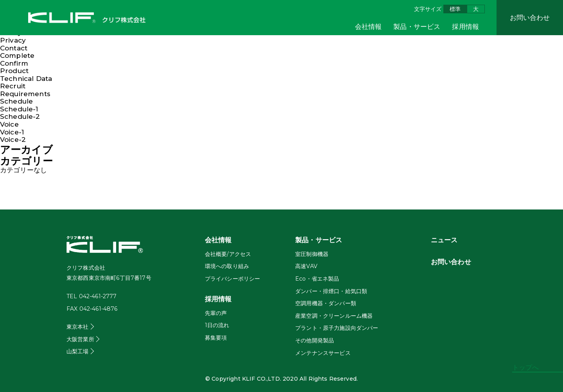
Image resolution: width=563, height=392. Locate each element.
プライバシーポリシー (233, 279)
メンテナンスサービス (323, 353)
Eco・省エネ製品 (317, 279)
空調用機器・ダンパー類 (326, 303)
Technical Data (26, 79)
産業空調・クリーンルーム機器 (334, 316)
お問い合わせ (530, 18)
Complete (17, 55)
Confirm (14, 63)
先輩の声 (216, 313)
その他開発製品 (315, 340)
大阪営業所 (80, 339)
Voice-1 (12, 132)
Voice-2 (13, 140)
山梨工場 (78, 351)
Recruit (13, 86)
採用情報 (465, 27)
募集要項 (216, 338)
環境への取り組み (227, 266)
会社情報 (368, 27)
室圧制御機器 (312, 254)
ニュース (444, 240)
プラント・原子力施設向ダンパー (337, 328)
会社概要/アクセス (228, 254)
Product (14, 71)
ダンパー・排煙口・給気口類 (331, 291)
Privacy (13, 40)
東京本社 (78, 327)
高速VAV (306, 266)
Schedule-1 (19, 109)
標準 (455, 9)
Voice (9, 124)
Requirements (25, 94)
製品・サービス (417, 27)
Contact (14, 48)
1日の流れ (217, 325)
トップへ (526, 368)
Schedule (16, 101)
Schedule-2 (20, 116)
